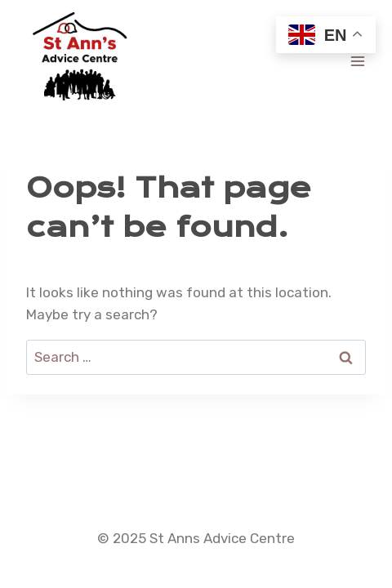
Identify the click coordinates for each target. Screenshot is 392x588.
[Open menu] (357, 61)
